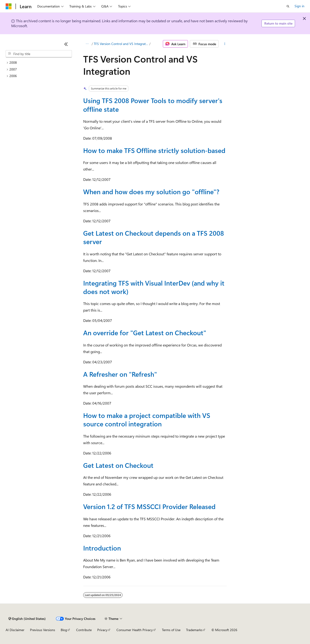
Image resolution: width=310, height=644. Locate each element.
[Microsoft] (9, 6)
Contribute (84, 630)
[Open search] (288, 6)
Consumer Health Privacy (135, 630)
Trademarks (194, 630)
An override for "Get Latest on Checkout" (145, 333)
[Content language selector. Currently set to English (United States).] (27, 619)
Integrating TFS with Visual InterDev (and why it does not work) (154, 287)
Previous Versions (43, 630)
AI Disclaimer (15, 630)
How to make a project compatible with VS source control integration (147, 419)
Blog (64, 630)
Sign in (299, 6)
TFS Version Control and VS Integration (121, 44)
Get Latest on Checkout (118, 465)
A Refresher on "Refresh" (120, 374)
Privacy (102, 630)
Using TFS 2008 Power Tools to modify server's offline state (153, 105)
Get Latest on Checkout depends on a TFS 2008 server (154, 237)
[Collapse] (66, 44)
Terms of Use (171, 630)
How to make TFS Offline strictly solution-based (154, 150)
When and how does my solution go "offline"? (151, 192)
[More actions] (225, 44)
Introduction (102, 548)
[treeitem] (39, 63)
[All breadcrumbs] (87, 44)
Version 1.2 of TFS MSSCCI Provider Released (149, 506)
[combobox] (39, 54)
